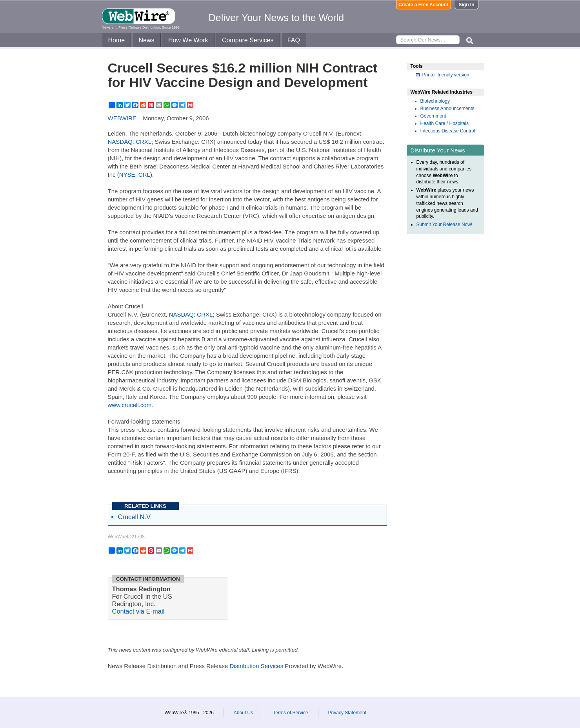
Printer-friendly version (446, 75)
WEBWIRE (122, 118)
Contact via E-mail (138, 611)
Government (433, 116)
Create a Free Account (423, 5)
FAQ (294, 40)
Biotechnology (435, 101)
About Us (243, 713)
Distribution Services (256, 666)
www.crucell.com (130, 405)
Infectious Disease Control (448, 131)
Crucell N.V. (135, 517)
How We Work (188, 40)
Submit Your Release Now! (445, 225)
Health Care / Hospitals (445, 123)
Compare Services (248, 40)
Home (117, 40)
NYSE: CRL (135, 175)
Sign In (467, 5)
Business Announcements (447, 109)
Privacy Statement (347, 713)
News (147, 40)
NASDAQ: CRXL (130, 142)
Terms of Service (290, 713)
